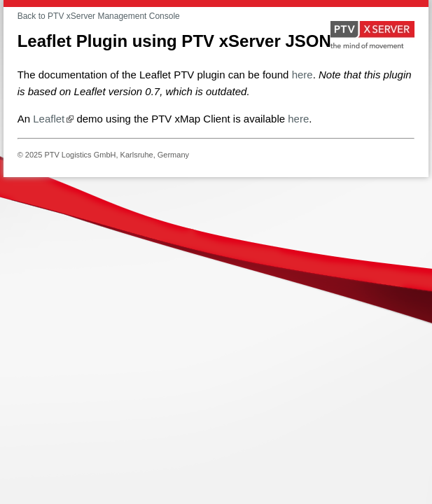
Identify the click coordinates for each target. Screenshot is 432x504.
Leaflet (49, 119)
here (302, 75)
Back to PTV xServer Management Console (99, 16)
